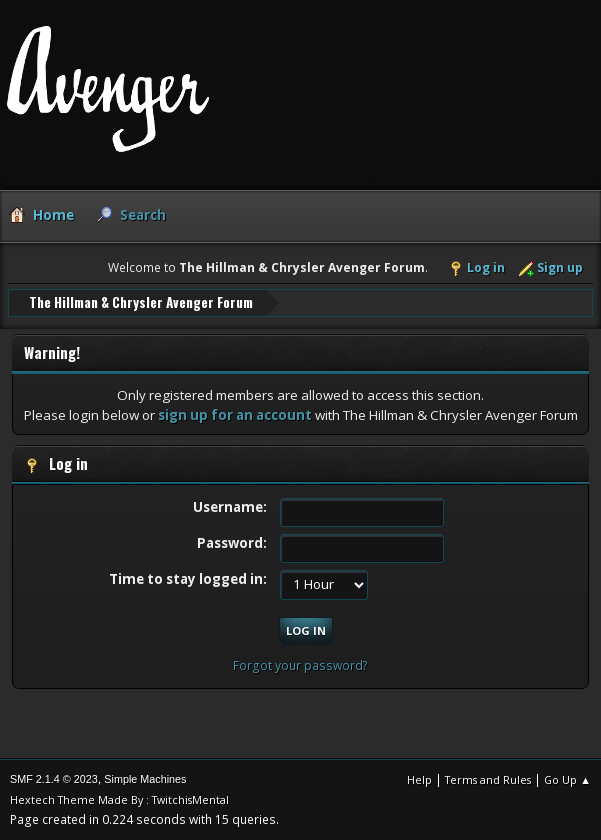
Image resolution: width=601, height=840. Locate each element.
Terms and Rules (488, 779)
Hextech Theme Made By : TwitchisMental (119, 799)
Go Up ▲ (567, 779)
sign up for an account (235, 415)
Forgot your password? (300, 665)
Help (419, 779)
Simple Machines (145, 779)
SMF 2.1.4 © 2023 (54, 779)
